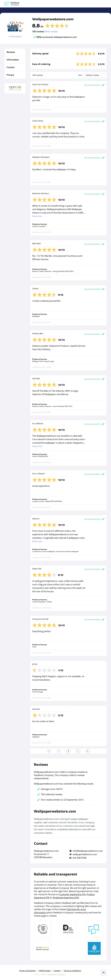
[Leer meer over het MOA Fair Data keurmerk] (68, 929)
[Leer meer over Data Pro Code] (42, 929)
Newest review (94, 75)
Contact (57, 971)
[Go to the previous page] (59, 751)
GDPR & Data (45, 971)
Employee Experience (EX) (66, 898)
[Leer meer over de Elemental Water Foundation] (94, 948)
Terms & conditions (72, 971)
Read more (37, 216)
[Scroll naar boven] (103, 973)
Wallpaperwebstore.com (53, 19)
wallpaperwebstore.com (85, 854)
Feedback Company (57, 974)
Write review (51, 32)
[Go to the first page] (49, 751)
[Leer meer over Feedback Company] (94, 929)
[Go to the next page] (78, 751)
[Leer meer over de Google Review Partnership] (42, 948)
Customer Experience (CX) (72, 894)
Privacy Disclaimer (27, 971)
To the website (15, 37)
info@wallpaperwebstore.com (88, 851)
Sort (80, 75)
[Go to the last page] (88, 751)
